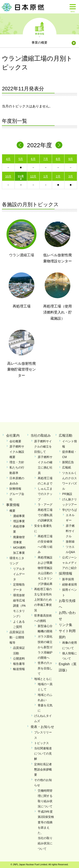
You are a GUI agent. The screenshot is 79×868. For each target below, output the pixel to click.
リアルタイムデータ (19, 574)
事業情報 (40, 34)
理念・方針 (17, 462)
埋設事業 (19, 521)
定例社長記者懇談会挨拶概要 (43, 769)
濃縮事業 (19, 516)
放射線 (70, 541)
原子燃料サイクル (70, 531)
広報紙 (67, 467)
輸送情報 (19, 669)
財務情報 (15, 489)
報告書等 (19, 664)
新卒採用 (68, 579)
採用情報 (66, 573)
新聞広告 (68, 462)
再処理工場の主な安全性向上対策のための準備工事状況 (43, 600)
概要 (12, 511)
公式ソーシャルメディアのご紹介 (70, 563)
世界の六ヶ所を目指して (45, 668)
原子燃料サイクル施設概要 (17, 452)
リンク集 (66, 625)
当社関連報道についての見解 (43, 753)
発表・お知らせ (42, 727)
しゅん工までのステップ (45, 494)
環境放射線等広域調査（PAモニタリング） (19, 606)
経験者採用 (70, 584)
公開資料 (19, 658)
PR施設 (67, 494)
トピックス (42, 743)
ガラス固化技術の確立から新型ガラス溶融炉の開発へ (45, 647)
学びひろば (70, 510)
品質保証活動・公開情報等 (17, 637)
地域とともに (43, 679)
